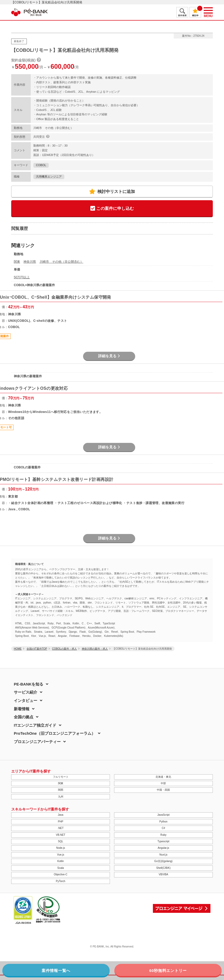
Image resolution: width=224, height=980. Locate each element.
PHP (61, 822)
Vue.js (61, 855)
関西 (61, 790)
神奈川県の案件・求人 (95, 649)
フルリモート (61, 777)
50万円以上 (22, 277)
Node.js (61, 848)
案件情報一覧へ (56, 970)
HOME (18, 649)
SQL (61, 841)
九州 (61, 797)
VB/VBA (163, 874)
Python (163, 822)
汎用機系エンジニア (49, 177)
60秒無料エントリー (168, 970)
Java (61, 815)
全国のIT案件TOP (37, 649)
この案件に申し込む (112, 209)
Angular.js (163, 848)
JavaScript (163, 815)
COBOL (41, 165)
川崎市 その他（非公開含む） (61, 262)
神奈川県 (30, 262)
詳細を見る (109, 356)
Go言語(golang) (163, 861)
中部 (163, 783)
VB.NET (61, 835)
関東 (17, 262)
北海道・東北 (163, 777)
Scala (61, 868)
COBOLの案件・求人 (64, 649)
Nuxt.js (163, 855)
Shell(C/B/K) (163, 868)
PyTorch (61, 881)
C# (163, 828)
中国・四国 (163, 790)
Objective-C (61, 874)
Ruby (163, 835)
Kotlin (61, 861)
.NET (61, 828)
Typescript (164, 841)
